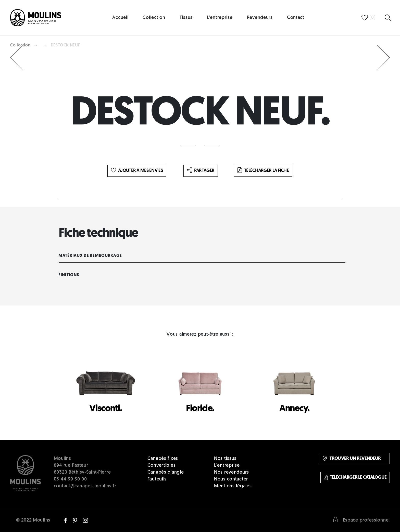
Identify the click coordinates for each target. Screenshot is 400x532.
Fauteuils (157, 479)
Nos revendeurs (232, 472)
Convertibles (162, 466)
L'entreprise (220, 18)
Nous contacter (231, 479)
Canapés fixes (163, 459)
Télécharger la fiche (263, 171)
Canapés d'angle (166, 472)
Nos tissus (225, 459)
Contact (296, 18)
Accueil (120, 18)
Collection (154, 18)
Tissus (186, 18)
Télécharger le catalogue (355, 477)
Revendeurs (260, 18)
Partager (201, 171)
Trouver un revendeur (352, 458)
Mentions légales (233, 486)
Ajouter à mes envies (137, 171)
